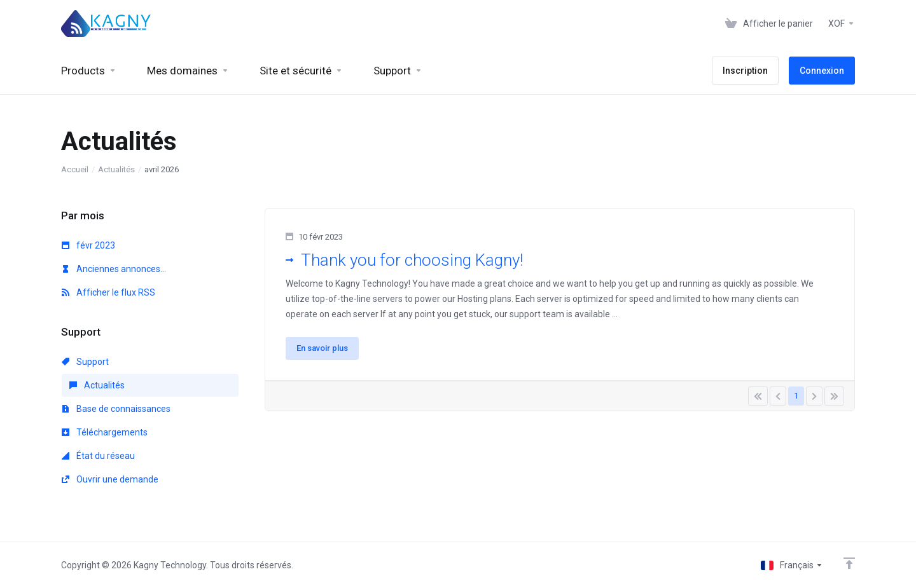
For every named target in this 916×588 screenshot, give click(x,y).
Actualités (116, 169)
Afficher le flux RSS (108, 292)
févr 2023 (88, 245)
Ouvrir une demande (110, 479)
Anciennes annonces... (114, 269)
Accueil (75, 169)
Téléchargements (105, 432)
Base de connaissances (116, 409)
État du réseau (98, 456)
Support (85, 362)
